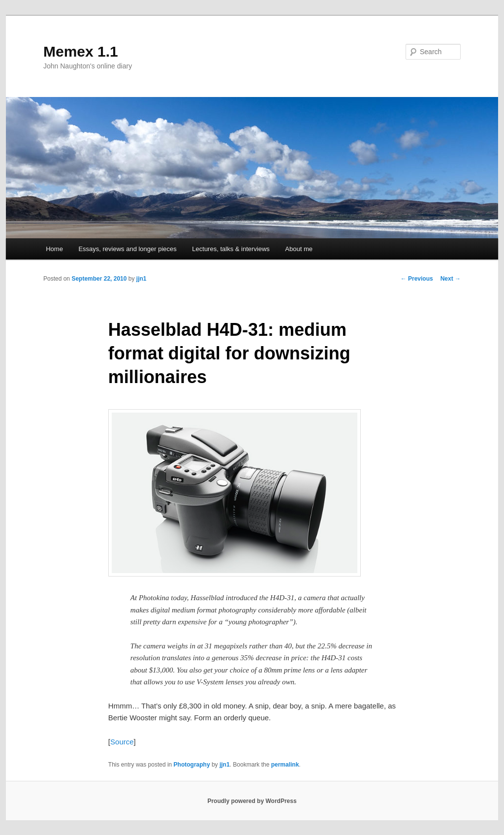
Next (451, 279)
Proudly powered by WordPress (252, 801)
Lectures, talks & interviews (231, 249)
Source (122, 742)
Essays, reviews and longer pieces (127, 249)
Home (54, 249)
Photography (192, 765)
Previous (417, 279)
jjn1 (142, 279)
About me (299, 249)
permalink (285, 765)
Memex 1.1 (81, 51)
